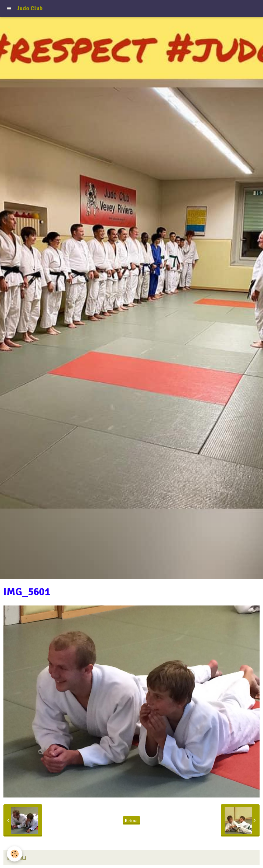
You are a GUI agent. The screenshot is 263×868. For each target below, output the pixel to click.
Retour (131, 820)
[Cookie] (15, 854)
